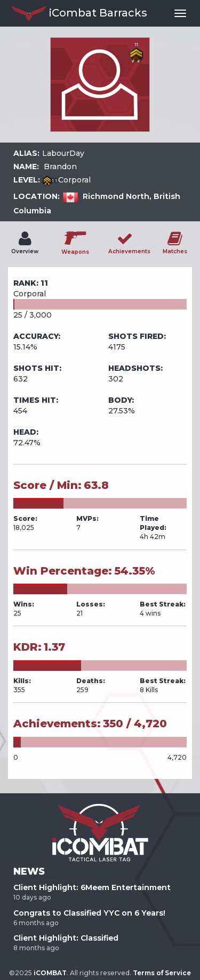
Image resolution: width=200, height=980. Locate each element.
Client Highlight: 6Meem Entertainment (92, 887)
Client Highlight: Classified (66, 938)
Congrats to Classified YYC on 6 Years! (89, 913)
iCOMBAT (50, 973)
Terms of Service (162, 973)
